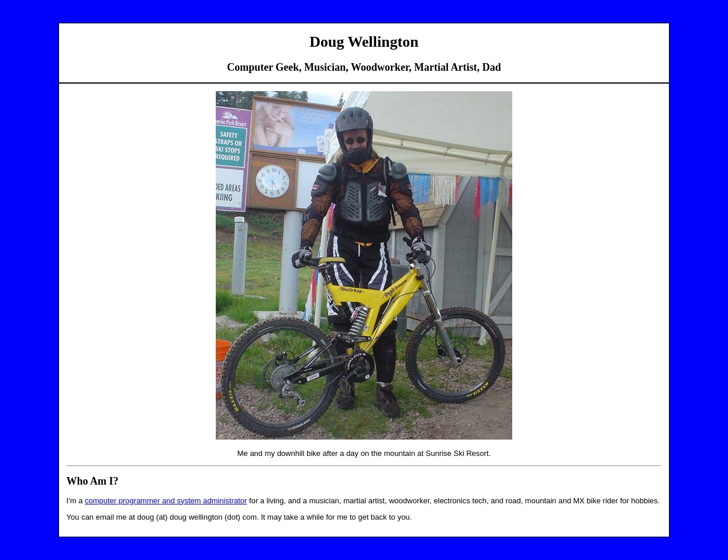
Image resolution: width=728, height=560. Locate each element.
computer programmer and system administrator (166, 501)
